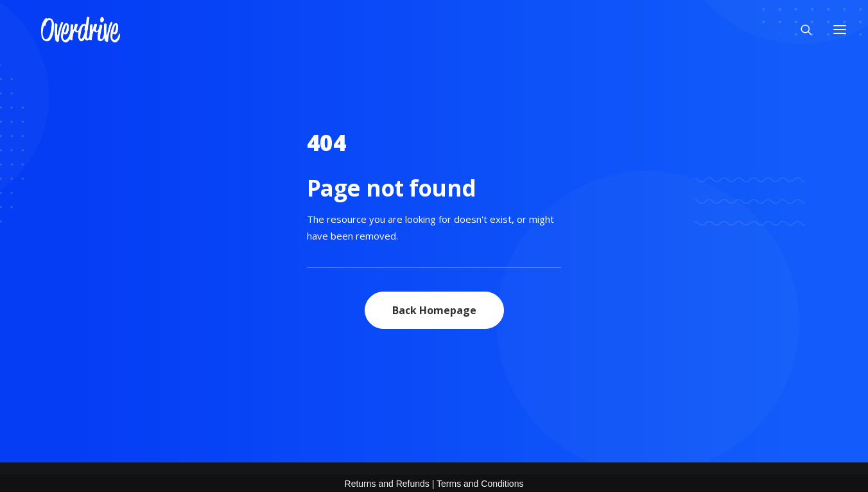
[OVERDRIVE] (61, 26)
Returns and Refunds (387, 484)
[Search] (801, 26)
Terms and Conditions (480, 484)
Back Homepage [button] (434, 310)
